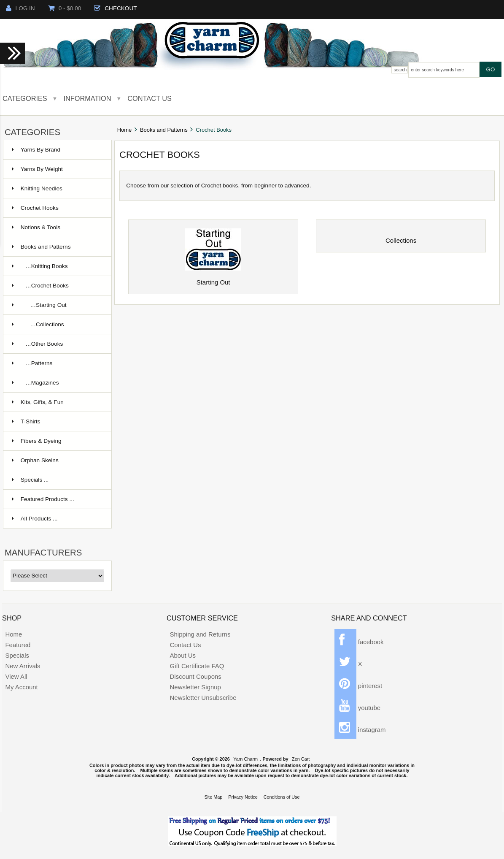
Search (400, 70)
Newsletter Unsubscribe (203, 698)
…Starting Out (39, 305)
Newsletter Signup (195, 687)
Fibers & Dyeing (37, 441)
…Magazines (35, 383)
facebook (359, 642)
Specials (17, 655)
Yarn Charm (245, 759)
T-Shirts (26, 421)
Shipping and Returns (200, 634)
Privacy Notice (243, 797)
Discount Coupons (196, 676)
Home (124, 130)
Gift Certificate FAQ (197, 666)
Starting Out (213, 279)
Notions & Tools (36, 227)
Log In (20, 8)
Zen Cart (301, 759)
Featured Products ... (43, 499)
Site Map (213, 797)
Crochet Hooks (35, 208)
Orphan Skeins (35, 460)
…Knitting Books (40, 266)
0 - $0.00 (65, 8)
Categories (25, 98)
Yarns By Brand (36, 150)
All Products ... (35, 519)
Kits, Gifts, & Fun (38, 402)
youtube (357, 708)
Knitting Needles (37, 188)
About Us (183, 655)
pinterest (358, 686)
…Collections (38, 324)
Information (88, 98)
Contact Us (150, 98)
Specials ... (30, 480)
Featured (18, 645)
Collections (401, 238)
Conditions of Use (282, 797)
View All (16, 676)
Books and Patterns (164, 130)
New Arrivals (23, 666)
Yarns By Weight (37, 169)
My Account (21, 687)
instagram (360, 730)
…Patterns (32, 363)
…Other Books (38, 344)
